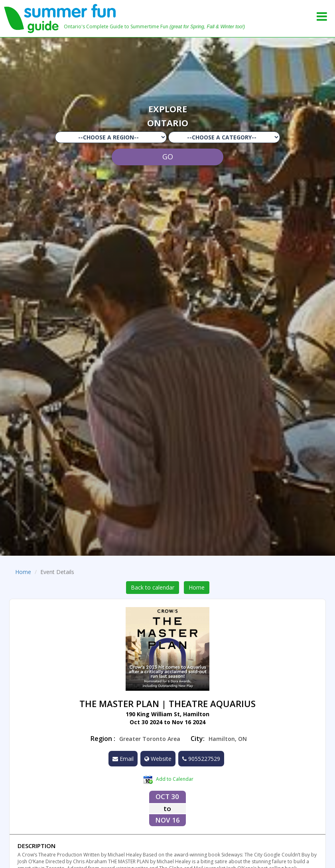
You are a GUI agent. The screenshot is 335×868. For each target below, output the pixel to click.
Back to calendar (153, 587)
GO (168, 157)
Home (23, 572)
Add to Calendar (168, 780)
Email (123, 759)
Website (158, 759)
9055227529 (201, 759)
